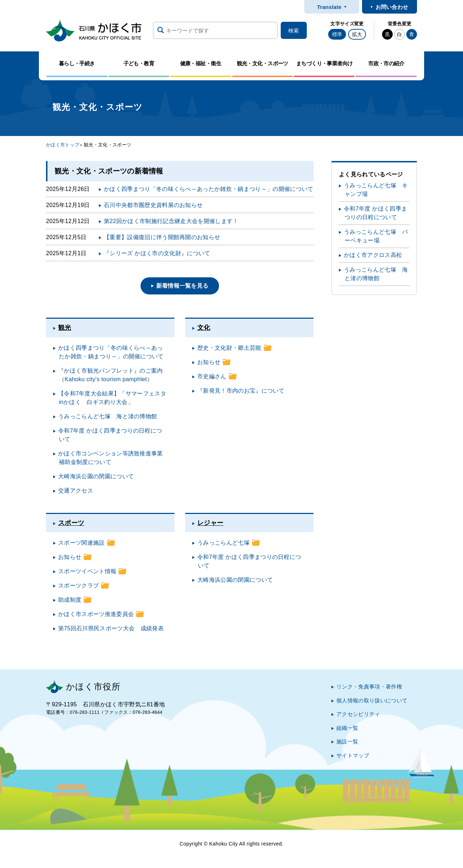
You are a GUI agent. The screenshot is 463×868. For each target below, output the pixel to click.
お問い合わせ (392, 7)
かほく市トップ (63, 145)
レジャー (210, 523)
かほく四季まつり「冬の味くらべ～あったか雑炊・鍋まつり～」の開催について (209, 189)
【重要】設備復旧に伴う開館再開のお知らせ (162, 237)
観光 (65, 328)
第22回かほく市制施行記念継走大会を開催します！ (171, 221)
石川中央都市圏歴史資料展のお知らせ (153, 205)
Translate (329, 7)
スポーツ (71, 523)
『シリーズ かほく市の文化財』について (157, 253)
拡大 (357, 34)
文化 (204, 328)
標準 (337, 34)
